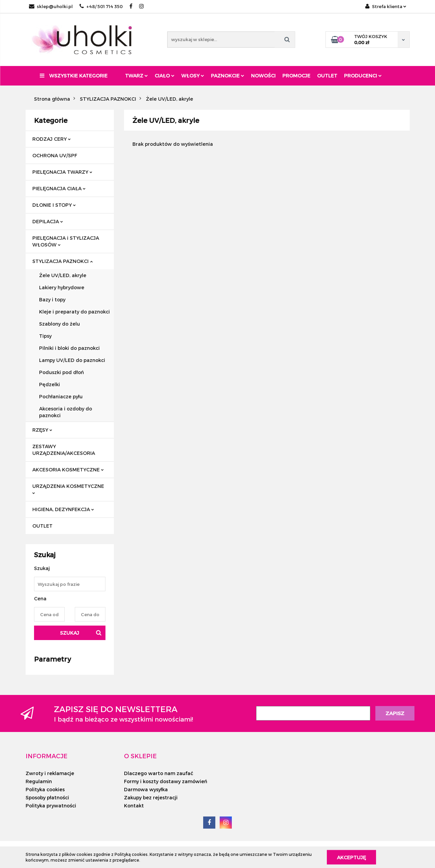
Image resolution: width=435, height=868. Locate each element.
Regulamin (39, 781)
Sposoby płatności (47, 797)
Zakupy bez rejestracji (151, 797)
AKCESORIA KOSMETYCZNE (68, 470)
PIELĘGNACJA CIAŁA (59, 188)
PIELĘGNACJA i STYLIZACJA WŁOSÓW (66, 241)
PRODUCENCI (363, 76)
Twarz (136, 76)
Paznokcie (228, 76)
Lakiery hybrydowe (62, 287)
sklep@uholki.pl (51, 6)
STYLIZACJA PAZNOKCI (63, 261)
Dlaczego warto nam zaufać (159, 773)
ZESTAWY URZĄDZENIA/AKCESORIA (64, 450)
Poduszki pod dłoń (61, 372)
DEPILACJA (48, 221)
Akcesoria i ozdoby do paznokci (66, 412)
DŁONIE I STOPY (54, 205)
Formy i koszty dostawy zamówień (166, 781)
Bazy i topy (52, 299)
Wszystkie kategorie (74, 76)
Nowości (263, 76)
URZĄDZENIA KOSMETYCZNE (68, 489)
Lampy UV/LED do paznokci (72, 360)
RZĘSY (42, 430)
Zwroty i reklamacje (50, 773)
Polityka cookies (45, 789)
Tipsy (45, 336)
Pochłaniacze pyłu (61, 396)
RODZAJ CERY (52, 139)
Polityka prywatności (51, 806)
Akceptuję (351, 857)
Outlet (327, 76)
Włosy (193, 76)
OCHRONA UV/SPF (55, 155)
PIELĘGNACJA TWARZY (62, 172)
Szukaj (70, 633)
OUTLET (42, 526)
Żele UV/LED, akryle (63, 275)
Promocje (296, 76)
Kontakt (134, 806)
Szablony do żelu (59, 324)
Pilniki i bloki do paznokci (69, 348)
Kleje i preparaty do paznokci (74, 312)
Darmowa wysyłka (146, 789)
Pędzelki (50, 384)
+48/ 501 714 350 (101, 6)
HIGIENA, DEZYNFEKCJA (63, 509)
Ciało (165, 76)
